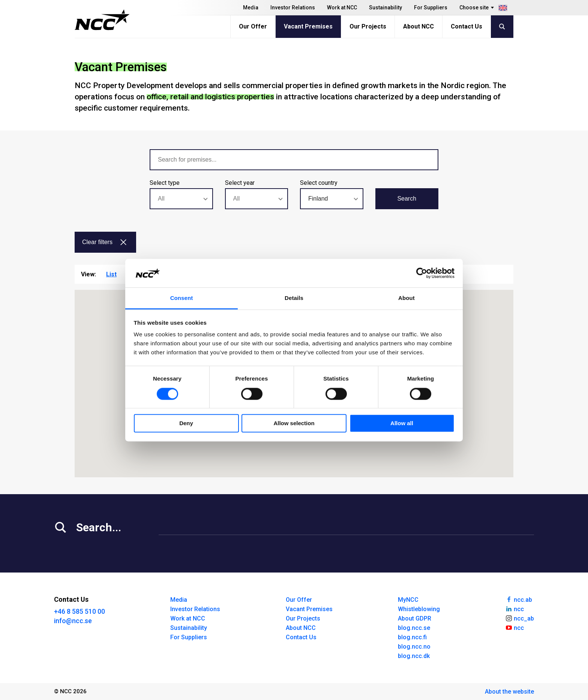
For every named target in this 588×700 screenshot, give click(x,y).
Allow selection (294, 423)
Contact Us (466, 26)
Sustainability (385, 7)
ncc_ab (520, 618)
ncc (514, 609)
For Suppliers (431, 7)
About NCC (418, 26)
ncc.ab (519, 599)
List (111, 274)
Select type (165, 183)
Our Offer (253, 26)
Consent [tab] (182, 298)
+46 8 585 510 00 (79, 611)
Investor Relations (293, 7)
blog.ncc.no (414, 647)
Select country (319, 183)
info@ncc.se (73, 621)
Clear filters (105, 242)
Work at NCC (342, 7)
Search (407, 199)
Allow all (402, 423)
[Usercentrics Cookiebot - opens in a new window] (422, 273)
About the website (509, 692)
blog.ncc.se (414, 628)
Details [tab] (294, 298)
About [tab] (406, 298)
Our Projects (368, 26)
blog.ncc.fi (412, 637)
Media (251, 7)
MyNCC (408, 600)
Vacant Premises (308, 26)
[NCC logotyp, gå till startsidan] (102, 20)
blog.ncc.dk (414, 656)
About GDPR (415, 618)
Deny (186, 423)
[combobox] (181, 199)
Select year (240, 183)
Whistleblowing (419, 609)
